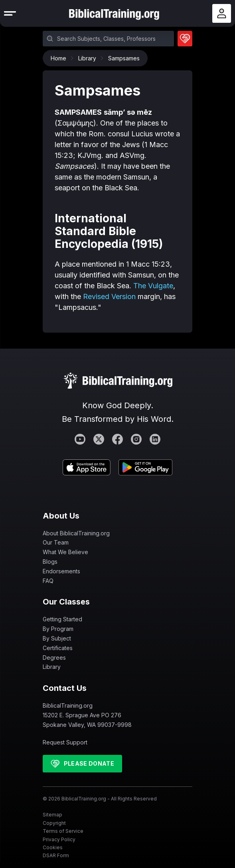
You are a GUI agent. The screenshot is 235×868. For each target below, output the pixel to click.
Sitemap (52, 815)
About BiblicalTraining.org (76, 533)
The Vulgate (153, 286)
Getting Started (62, 619)
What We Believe (65, 552)
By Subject (57, 638)
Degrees (54, 657)
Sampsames (124, 58)
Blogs (50, 562)
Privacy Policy (59, 839)
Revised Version (109, 296)
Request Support (65, 742)
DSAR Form (56, 855)
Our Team (56, 542)
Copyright (54, 823)
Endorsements (61, 571)
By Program (58, 629)
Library (89, 58)
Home (60, 58)
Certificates (58, 648)
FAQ (48, 581)
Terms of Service (63, 831)
